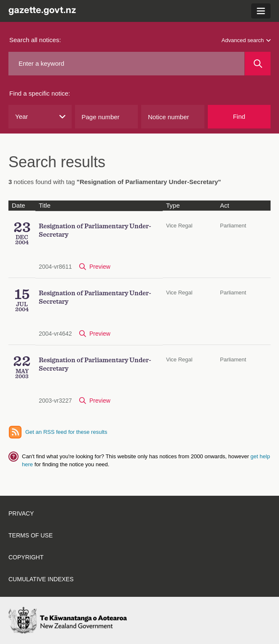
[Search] (258, 64)
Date (19, 205)
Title (45, 205)
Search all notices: (35, 40)
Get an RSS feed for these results (66, 432)
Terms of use (31, 535)
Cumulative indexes (41, 579)
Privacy (21, 513)
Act (225, 205)
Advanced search (246, 40)
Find (239, 116)
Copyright (26, 557)
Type (173, 205)
